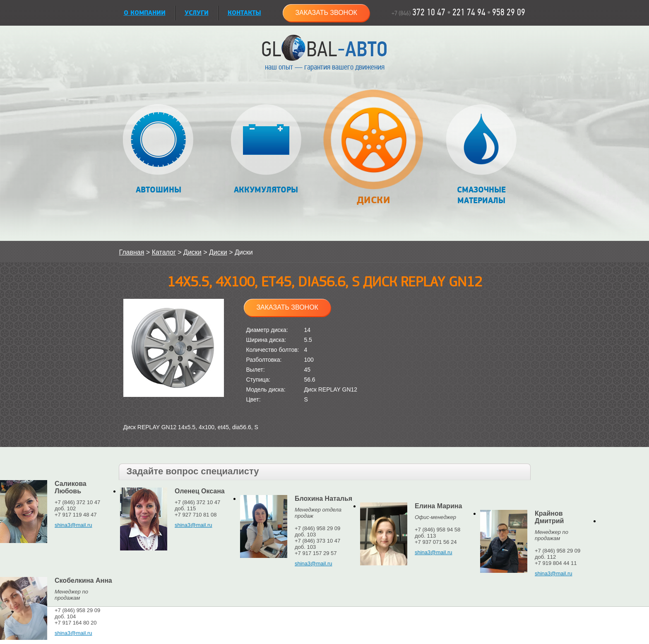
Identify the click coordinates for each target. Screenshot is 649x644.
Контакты (244, 13)
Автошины (158, 150)
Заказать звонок (326, 13)
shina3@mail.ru (73, 525)
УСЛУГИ (197, 13)
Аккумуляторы (266, 150)
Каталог (164, 252)
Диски (374, 152)
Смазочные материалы (481, 155)
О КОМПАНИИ (145, 13)
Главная (132, 252)
